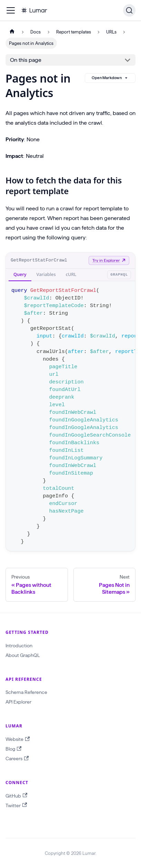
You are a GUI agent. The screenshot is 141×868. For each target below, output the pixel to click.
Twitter (16, 805)
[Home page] (12, 32)
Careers (17, 759)
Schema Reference (26, 692)
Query (20, 274)
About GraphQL (23, 655)
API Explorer (18, 702)
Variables (46, 274)
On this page (26, 60)
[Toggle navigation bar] (11, 10)
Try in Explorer (109, 260)
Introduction (19, 646)
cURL (71, 274)
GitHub (16, 796)
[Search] (129, 10)
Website (18, 739)
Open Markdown (110, 78)
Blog (13, 749)
